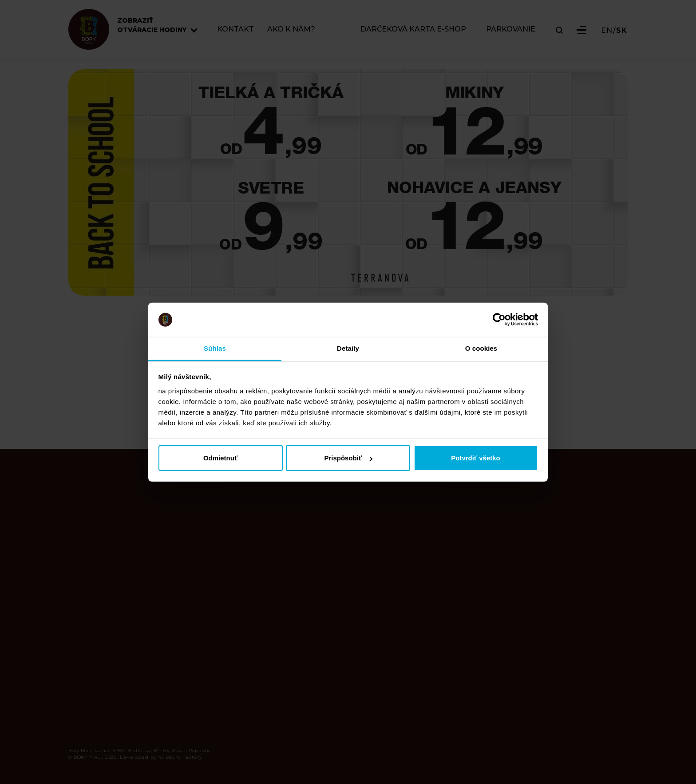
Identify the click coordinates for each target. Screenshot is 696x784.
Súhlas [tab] (215, 348)
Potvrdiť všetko (476, 458)
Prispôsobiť (348, 458)
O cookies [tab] (481, 348)
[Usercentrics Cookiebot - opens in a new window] (499, 320)
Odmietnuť (220, 458)
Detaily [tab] (348, 348)
